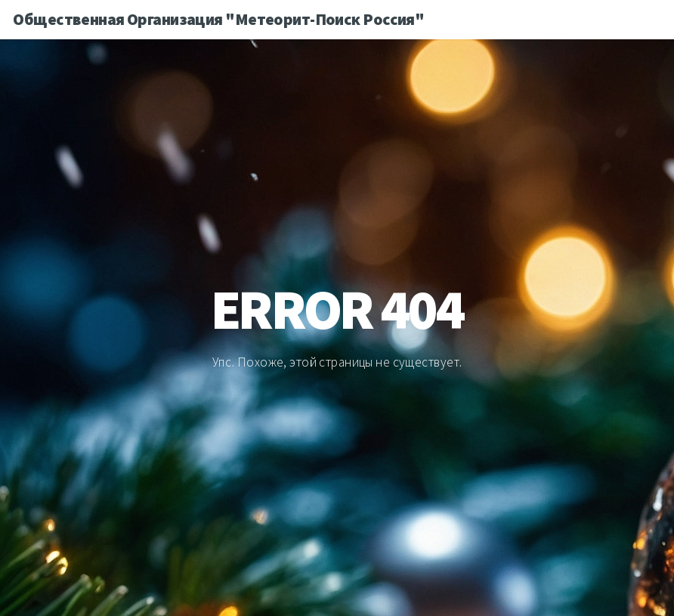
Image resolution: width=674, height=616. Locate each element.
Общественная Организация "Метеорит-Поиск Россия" (218, 19)
